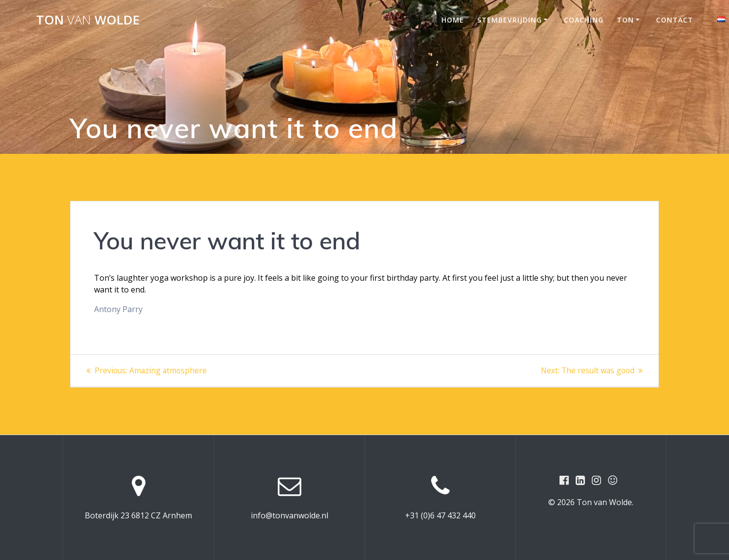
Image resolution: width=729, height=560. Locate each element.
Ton (625, 20)
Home (453, 20)
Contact (675, 20)
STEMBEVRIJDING (510, 20)
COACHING (584, 20)
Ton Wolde (88, 20)
